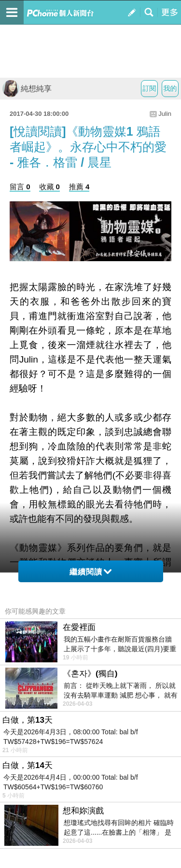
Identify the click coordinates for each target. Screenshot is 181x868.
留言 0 (20, 187)
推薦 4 (79, 187)
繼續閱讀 (90, 572)
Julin (165, 114)
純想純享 (27, 89)
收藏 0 (49, 187)
